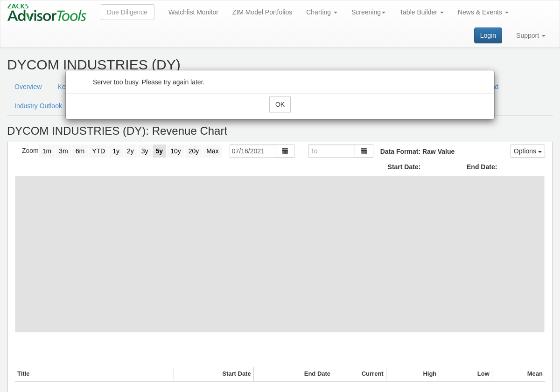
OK (280, 104)
